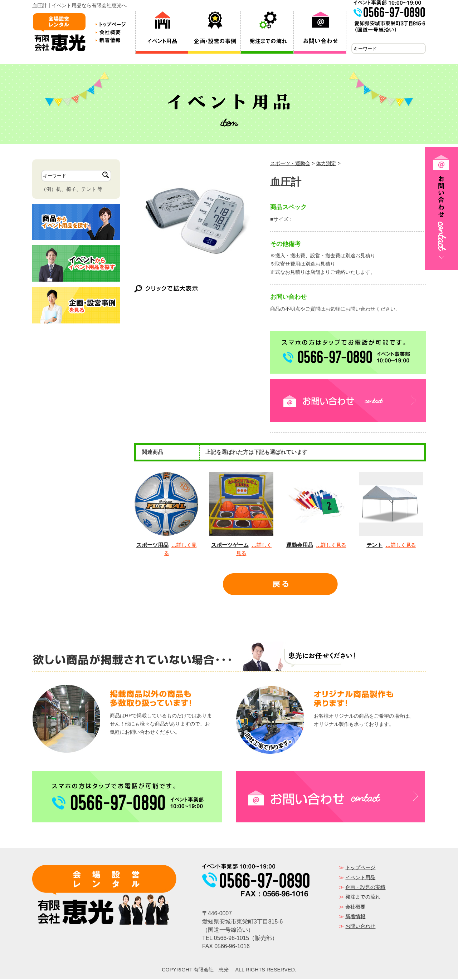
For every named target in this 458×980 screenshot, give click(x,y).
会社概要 (355, 907)
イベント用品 (360, 878)
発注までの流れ (363, 897)
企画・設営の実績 (365, 888)
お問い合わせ (360, 927)
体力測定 (326, 164)
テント (374, 546)
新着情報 (355, 917)
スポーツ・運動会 (290, 164)
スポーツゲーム (230, 546)
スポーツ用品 (152, 546)
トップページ (360, 868)
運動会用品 (300, 546)
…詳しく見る (331, 546)
